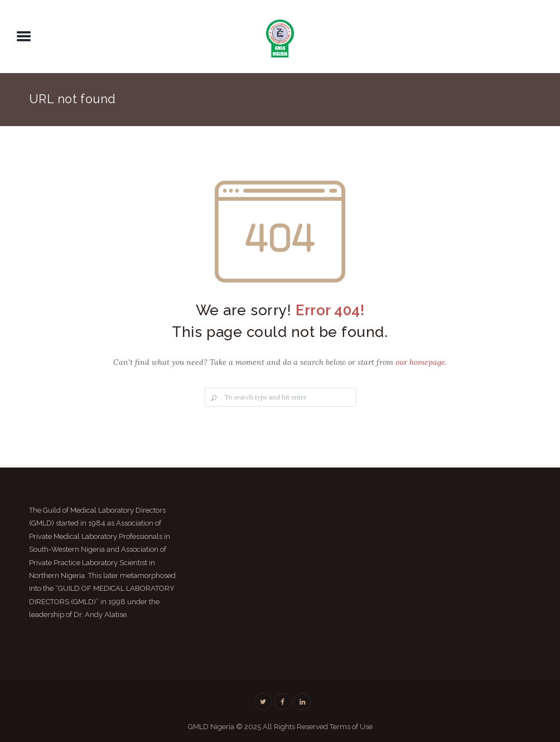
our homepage (420, 362)
